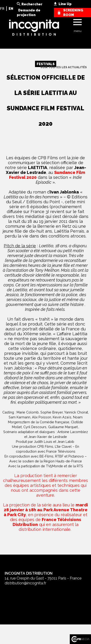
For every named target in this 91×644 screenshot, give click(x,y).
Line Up (65, 4)
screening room (73, 13)
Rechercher (32, 4)
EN (11, 9)
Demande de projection (29, 13)
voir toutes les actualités (64, 67)
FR (2, 9)
